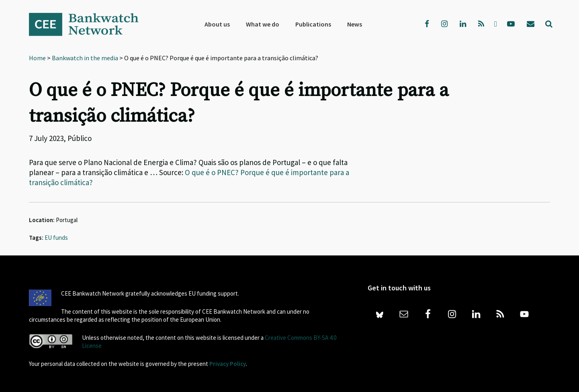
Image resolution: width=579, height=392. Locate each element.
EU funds (56, 238)
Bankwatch (89, 24)
